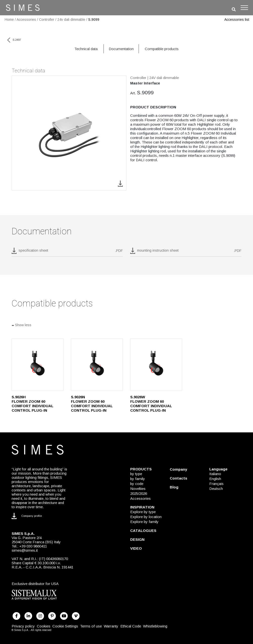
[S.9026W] (156, 365)
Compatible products (162, 49)
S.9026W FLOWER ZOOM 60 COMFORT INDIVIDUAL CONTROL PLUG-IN (151, 404)
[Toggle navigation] (244, 8)
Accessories (26, 20)
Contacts (179, 478)
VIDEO (136, 548)
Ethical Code (131, 626)
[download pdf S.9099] (67, 252)
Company (178, 469)
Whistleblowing (155, 626)
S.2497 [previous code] (14, 40)
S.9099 (94, 20)
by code (137, 484)
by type (136, 474)
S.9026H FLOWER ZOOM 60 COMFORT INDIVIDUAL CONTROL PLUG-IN (32, 404)
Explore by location (146, 517)
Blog (174, 487)
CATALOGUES (143, 531)
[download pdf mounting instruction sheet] (186, 252)
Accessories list (237, 20)
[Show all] (126, 325)
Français (216, 484)
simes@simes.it (25, 550)
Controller (47, 20)
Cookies (44, 626)
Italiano (215, 474)
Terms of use (91, 626)
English (215, 479)
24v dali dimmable (71, 20)
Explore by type (143, 512)
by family (138, 479)
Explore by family (144, 522)
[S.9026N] (97, 365)
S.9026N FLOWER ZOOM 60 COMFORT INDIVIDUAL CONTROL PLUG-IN (92, 404)
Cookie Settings (65, 626)
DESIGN (137, 539)
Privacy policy (23, 626)
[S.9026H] (38, 365)
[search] (234, 10)
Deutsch (216, 489)
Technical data (86, 49)
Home (9, 20)
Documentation (121, 49)
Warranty (111, 626)
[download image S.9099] (120, 183)
